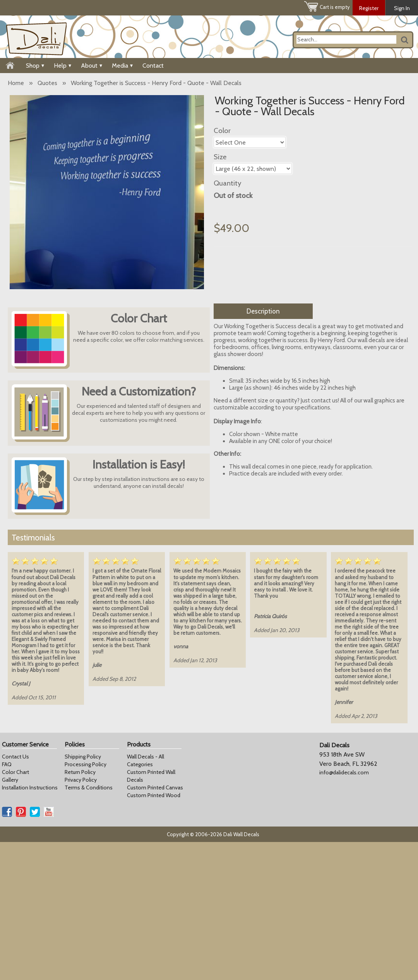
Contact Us (15, 757)
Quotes (47, 83)
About (92, 66)
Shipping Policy (83, 757)
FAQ (7, 764)
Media (122, 66)
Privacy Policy (81, 780)
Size (220, 157)
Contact (153, 66)
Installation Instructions (30, 787)
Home (16, 83)
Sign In (402, 8)
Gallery (10, 780)
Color (222, 130)
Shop (35, 66)
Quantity (227, 183)
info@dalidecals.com (344, 772)
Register (369, 8)
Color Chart (15, 772)
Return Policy (80, 772)
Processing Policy (86, 764)
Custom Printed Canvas (155, 787)
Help (63, 66)
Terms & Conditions (89, 787)
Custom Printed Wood (154, 795)
